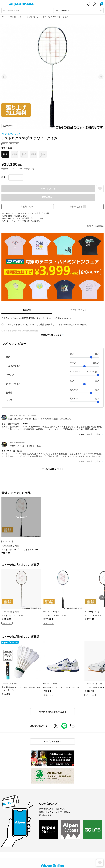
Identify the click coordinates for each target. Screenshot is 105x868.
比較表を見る (78, 207)
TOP (3, 17)
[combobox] (27, 10)
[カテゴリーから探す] (78, 10)
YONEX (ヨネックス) (11, 134)
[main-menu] (4, 4)
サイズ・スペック (78, 310)
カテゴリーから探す (52, 742)
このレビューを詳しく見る (89, 434)
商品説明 (27, 310)
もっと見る (51, 469)
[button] (4, 77)
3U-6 (15, 154)
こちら (25, 216)
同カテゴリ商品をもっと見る (52, 712)
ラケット (23, 17)
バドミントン (12, 17)
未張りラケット (35, 17)
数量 (3, 177)
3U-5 (33, 154)
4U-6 (5, 154)
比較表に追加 (27, 207)
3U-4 (43, 154)
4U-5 (24, 154)
